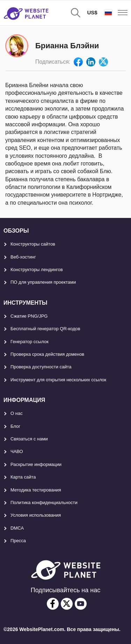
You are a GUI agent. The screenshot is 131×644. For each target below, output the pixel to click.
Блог (15, 426)
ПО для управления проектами (43, 282)
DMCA (17, 528)
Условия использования (36, 515)
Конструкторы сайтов (33, 244)
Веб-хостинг (23, 257)
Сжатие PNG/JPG (29, 316)
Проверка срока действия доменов (47, 354)
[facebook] (53, 604)
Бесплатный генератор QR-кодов (45, 329)
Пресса (18, 541)
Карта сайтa (23, 477)
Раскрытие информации (36, 464)
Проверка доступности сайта (41, 367)
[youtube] (81, 604)
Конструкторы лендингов (37, 270)
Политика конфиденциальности (44, 503)
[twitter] (67, 604)
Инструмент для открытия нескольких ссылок (58, 380)
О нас (17, 413)
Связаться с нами (29, 439)
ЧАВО (17, 451)
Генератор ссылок (30, 342)
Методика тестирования (36, 490)
